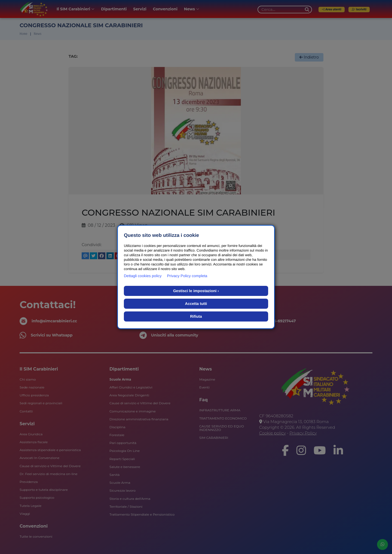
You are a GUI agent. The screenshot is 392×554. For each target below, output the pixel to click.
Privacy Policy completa (187, 276)
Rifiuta (196, 316)
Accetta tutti (196, 304)
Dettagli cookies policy (143, 276)
